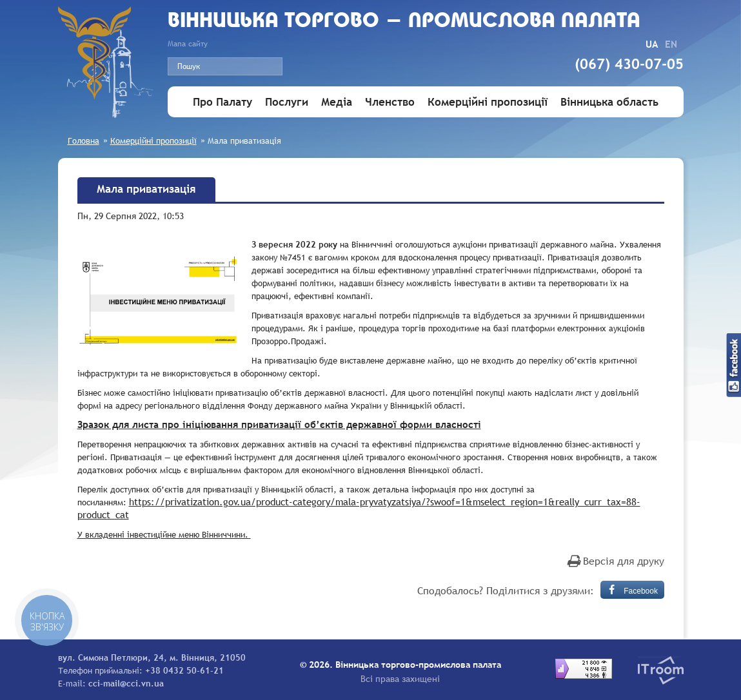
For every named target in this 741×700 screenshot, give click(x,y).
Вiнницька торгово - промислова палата (404, 22)
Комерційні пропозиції (488, 102)
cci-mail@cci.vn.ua (126, 683)
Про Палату (222, 102)
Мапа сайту (188, 44)
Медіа (337, 102)
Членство (390, 102)
